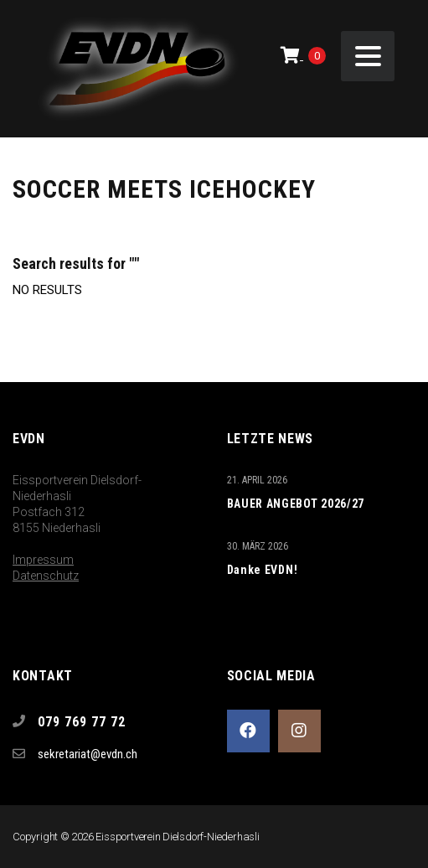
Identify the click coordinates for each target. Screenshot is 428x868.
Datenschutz (46, 576)
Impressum (43, 560)
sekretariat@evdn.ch (88, 754)
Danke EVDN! (263, 570)
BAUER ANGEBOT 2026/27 (296, 504)
